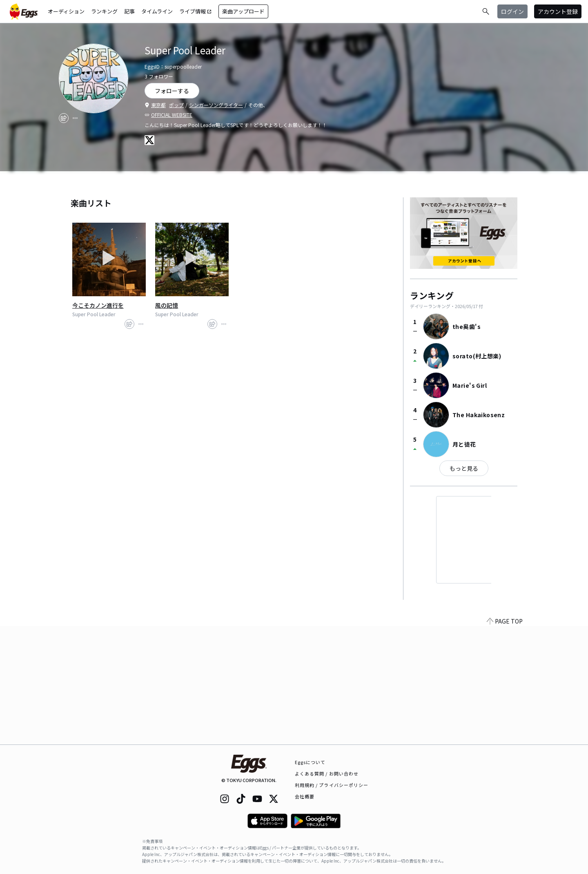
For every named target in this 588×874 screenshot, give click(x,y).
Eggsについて (310, 762)
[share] (64, 118)
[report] (75, 118)
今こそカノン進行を (98, 305)
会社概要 (305, 796)
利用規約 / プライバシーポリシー (332, 785)
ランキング (104, 11)
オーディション (66, 11)
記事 (129, 11)
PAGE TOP (505, 740)
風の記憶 (167, 305)
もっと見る (464, 468)
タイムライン (157, 11)
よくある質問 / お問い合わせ (327, 773)
